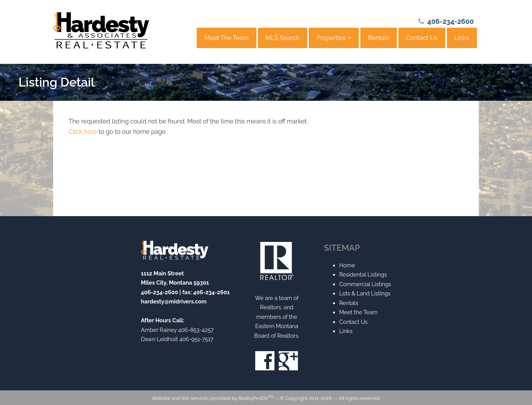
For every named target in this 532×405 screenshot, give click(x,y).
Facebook (265, 361)
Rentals (379, 38)
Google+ (288, 361)
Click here (83, 132)
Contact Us (422, 38)
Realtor (277, 261)
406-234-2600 (451, 21)
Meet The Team (226, 38)
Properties (334, 38)
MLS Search (283, 38)
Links (462, 38)
